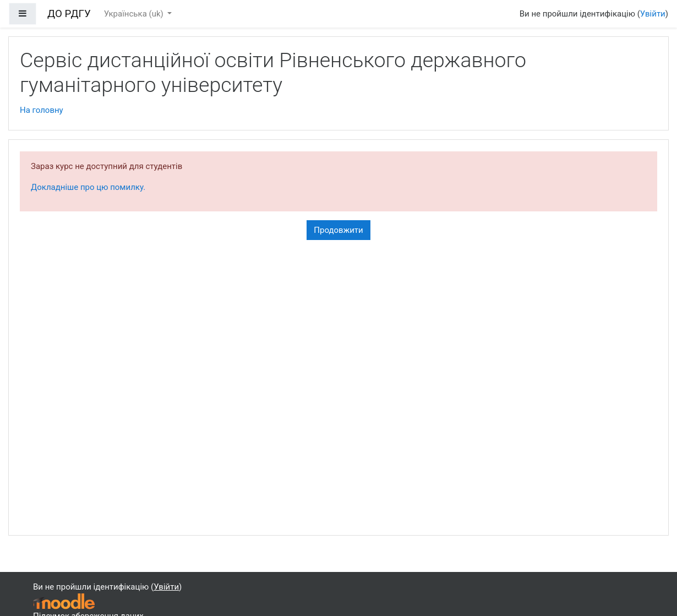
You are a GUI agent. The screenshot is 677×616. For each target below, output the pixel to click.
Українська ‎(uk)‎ (135, 14)
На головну (42, 110)
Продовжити (338, 230)
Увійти (653, 14)
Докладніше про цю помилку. (88, 187)
